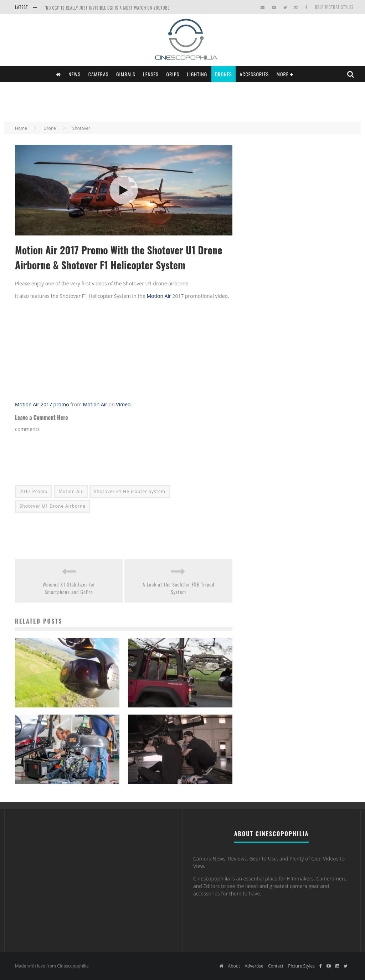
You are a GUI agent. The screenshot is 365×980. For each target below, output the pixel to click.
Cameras (99, 74)
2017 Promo (34, 491)
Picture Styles (301, 966)
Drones (223, 74)
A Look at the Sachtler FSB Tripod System (179, 588)
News (74, 74)
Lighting (197, 74)
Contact (276, 966)
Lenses (151, 74)
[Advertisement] (182, 101)
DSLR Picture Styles (334, 7)
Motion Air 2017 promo (42, 404)
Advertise (254, 966)
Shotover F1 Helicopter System (130, 491)
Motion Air (159, 296)
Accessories (254, 74)
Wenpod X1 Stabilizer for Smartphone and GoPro (69, 588)
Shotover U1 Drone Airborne (53, 506)
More (283, 74)
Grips (173, 74)
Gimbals (126, 74)
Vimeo (123, 404)
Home (21, 128)
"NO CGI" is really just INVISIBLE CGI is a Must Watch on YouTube (107, 8)
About (234, 966)
